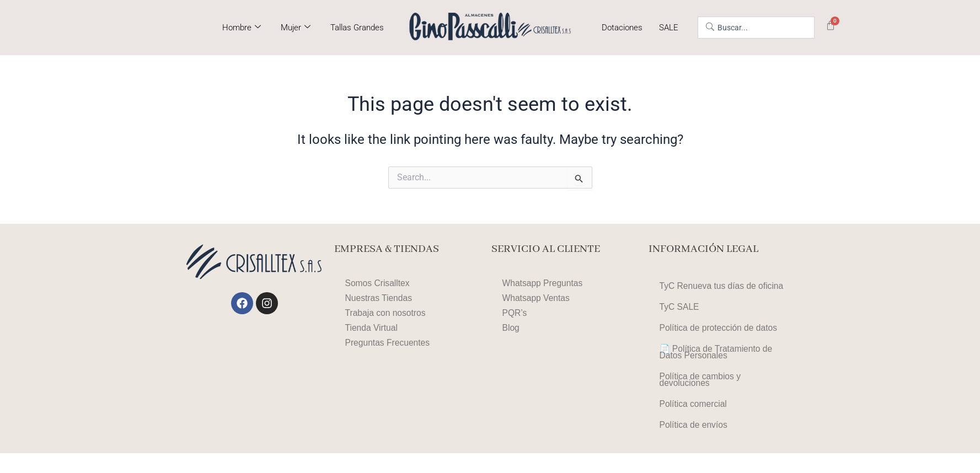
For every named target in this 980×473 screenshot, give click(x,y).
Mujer (296, 28)
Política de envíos (694, 444)
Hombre (242, 28)
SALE (669, 28)
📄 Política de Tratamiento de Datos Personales (717, 361)
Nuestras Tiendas (380, 298)
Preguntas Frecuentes (389, 343)
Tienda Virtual (372, 328)
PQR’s (515, 313)
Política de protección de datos (720, 333)
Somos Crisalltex (378, 283)
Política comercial (694, 420)
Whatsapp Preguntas (543, 283)
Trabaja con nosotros (387, 313)
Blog (511, 328)
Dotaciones (622, 28)
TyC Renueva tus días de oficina (723, 287)
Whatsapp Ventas (537, 298)
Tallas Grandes (357, 28)
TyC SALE (680, 310)
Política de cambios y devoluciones (701, 393)
